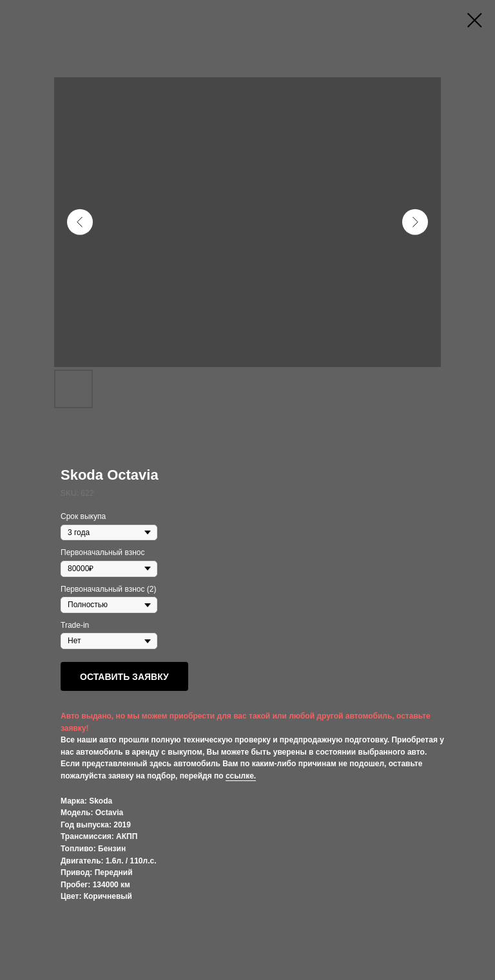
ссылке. (241, 776)
